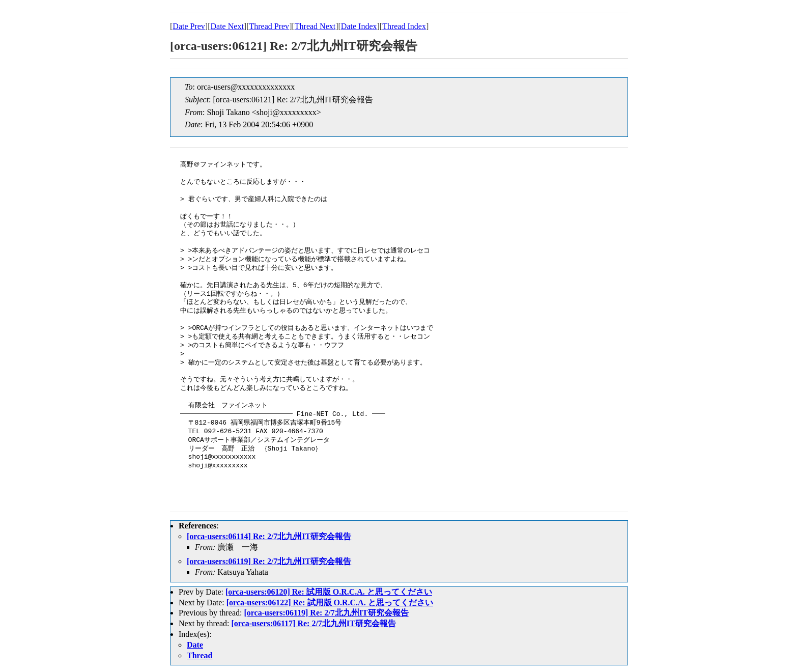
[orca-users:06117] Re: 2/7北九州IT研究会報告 (314, 623)
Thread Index (404, 26)
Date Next (227, 26)
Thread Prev (269, 26)
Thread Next (315, 26)
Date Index (359, 26)
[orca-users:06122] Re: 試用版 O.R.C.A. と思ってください (330, 603)
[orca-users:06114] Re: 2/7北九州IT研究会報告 (269, 536)
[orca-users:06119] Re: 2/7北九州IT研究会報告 (269, 561)
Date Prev (189, 26)
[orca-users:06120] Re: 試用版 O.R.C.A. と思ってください (329, 592)
